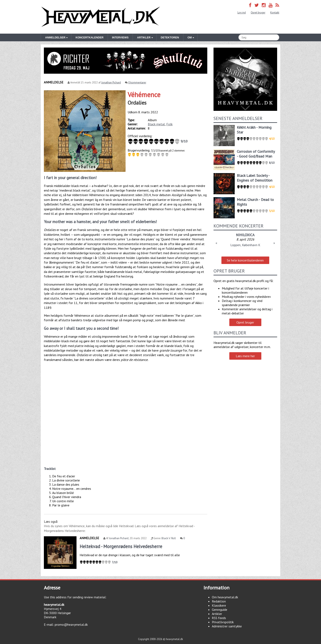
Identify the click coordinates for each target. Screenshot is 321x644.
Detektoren (170, 37)
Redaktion (219, 601)
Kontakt (275, 13)
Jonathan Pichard (111, 82)
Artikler (217, 614)
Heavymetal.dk (101, 17)
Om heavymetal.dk (225, 597)
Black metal (156, 124)
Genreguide (220, 610)
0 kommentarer (137, 82)
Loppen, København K (245, 245)
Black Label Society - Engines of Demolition (255, 178)
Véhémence (144, 95)
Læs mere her (245, 356)
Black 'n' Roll (169, 538)
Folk (169, 124)
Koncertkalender (89, 37)
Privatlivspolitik (223, 622)
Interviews (120, 37)
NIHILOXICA (245, 235)
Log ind (242, 13)
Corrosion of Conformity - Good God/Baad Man (256, 154)
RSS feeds (219, 618)
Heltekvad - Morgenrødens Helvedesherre (121, 546)
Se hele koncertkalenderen (245, 260)
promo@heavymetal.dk (71, 624)
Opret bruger (258, 13)
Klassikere (219, 605)
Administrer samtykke (227, 626)
